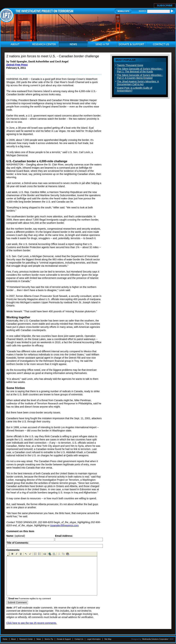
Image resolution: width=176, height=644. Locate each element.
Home (5, 639)
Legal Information (94, 639)
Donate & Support (64, 639)
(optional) (16, 536)
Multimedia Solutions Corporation (155, 639)
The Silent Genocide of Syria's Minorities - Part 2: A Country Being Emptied (140, 77)
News (39, 639)
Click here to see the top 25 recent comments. (32, 623)
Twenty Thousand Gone (130, 65)
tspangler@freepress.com (64, 525)
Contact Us (79, 639)
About (13, 639)
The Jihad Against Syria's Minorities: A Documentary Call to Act (138, 83)
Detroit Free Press (17, 65)
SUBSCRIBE (165, 5)
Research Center (26, 639)
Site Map (108, 639)
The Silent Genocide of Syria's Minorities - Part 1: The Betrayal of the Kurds (140, 70)
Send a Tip (49, 639)
